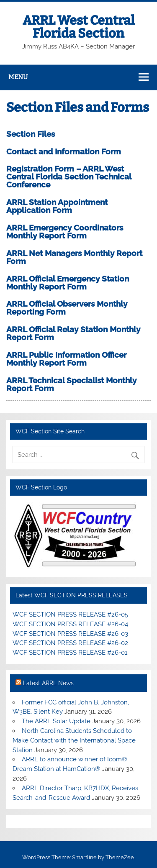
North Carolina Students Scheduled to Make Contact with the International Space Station (74, 740)
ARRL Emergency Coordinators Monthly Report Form (65, 232)
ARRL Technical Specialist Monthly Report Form (71, 384)
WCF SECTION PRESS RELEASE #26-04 (70, 624)
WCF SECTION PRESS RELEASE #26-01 (70, 653)
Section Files (31, 134)
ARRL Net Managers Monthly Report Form (74, 257)
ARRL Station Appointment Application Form (57, 206)
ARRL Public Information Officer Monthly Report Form (66, 359)
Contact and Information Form (64, 151)
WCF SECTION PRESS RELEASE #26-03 (70, 634)
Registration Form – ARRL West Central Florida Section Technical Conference (69, 177)
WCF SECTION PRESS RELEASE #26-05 (70, 615)
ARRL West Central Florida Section (78, 27)
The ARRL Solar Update (56, 721)
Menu (18, 77)
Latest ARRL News (48, 683)
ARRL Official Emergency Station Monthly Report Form (68, 283)
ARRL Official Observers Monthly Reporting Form (67, 308)
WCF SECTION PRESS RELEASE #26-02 (70, 643)
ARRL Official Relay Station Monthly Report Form (73, 333)
